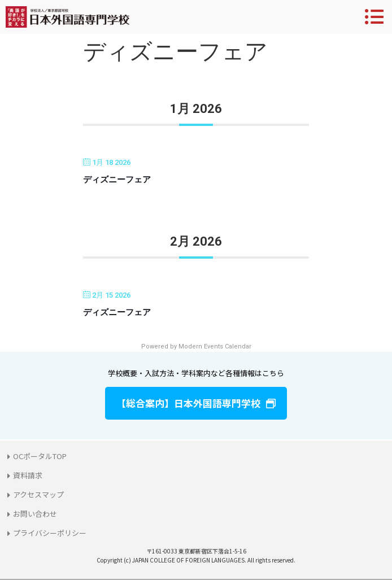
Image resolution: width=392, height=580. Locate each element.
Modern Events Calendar (215, 346)
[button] (196, 403)
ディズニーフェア (117, 180)
